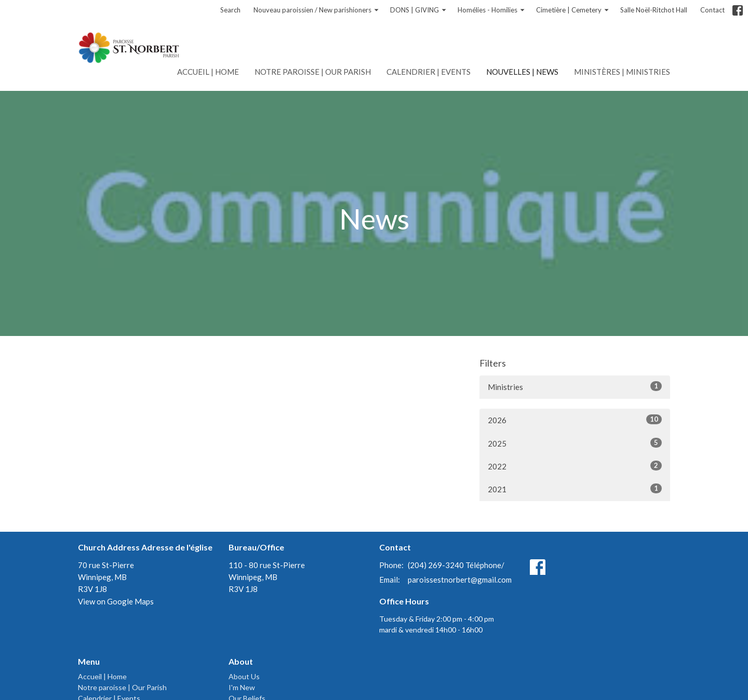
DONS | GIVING (419, 10)
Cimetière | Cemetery (573, 10)
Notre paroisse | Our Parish (313, 72)
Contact (712, 10)
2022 (575, 466)
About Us (244, 676)
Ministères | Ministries (622, 72)
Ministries (575, 386)
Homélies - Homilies (492, 10)
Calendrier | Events (429, 72)
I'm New (242, 687)
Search (230, 10)
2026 (575, 420)
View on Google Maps (116, 601)
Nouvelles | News (522, 72)
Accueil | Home (208, 72)
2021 (575, 489)
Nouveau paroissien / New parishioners (317, 10)
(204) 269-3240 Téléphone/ (456, 565)
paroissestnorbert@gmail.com (460, 580)
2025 (575, 443)
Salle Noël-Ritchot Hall (654, 10)
